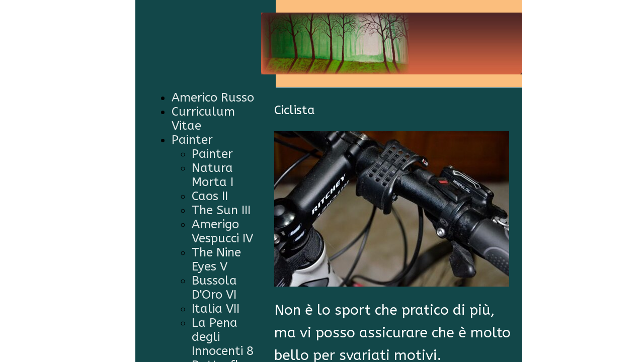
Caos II (210, 196)
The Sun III (221, 210)
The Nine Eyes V (216, 259)
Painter (192, 140)
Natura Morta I (213, 175)
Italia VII (216, 309)
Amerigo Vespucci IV (222, 231)
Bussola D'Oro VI (214, 288)
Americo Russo (213, 98)
